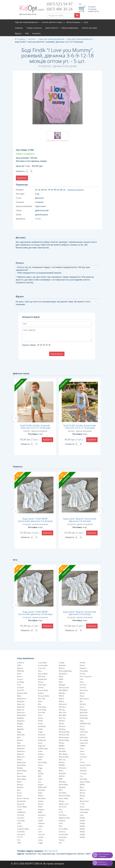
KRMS (40, 812)
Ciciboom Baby (23, 829)
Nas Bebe (63, 793)
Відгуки (18, 33)
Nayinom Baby (65, 796)
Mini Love (63, 712)
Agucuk (20, 668)
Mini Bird (62, 707)
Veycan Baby (85, 782)
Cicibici (20, 826)
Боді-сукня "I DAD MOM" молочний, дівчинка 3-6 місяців (35, 520)
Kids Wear (42, 798)
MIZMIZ (62, 765)
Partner (62, 840)
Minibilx (62, 721)
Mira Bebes (63, 754)
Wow (82, 798)
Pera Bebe (84, 671)
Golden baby (43, 749)
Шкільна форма (73, 22)
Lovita (40, 840)
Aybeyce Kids (22, 693)
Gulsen (41, 757)
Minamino (63, 704)
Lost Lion (41, 834)
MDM (61, 679)
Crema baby (43, 665)
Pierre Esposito (86, 676)
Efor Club (42, 699)
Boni (19, 790)
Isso (40, 782)
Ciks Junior (21, 834)
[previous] (16, 418)
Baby (19, 696)
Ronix (82, 707)
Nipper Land (64, 804)
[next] (99, 418)
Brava (19, 796)
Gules (40, 751)
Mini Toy (62, 718)
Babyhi (20, 726)
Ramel (82, 693)
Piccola (82, 674)
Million (61, 701)
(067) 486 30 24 (60, 9)
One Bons (63, 815)
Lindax (41, 826)
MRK (61, 779)
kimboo (41, 801)
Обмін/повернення (70, 28)
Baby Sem (21, 712)
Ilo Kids (41, 773)
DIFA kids (42, 676)
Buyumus (21, 804)
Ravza (82, 696)
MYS (61, 790)
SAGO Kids (84, 718)
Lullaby (62, 663)
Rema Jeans (84, 699)
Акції (86, 22)
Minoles (62, 749)
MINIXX (62, 746)
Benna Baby (22, 771)
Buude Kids (21, 801)
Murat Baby (63, 785)
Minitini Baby (64, 740)
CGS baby (21, 821)
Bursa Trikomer (23, 798)
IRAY (40, 776)
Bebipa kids (22, 762)
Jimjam (41, 785)
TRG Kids (83, 771)
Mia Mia (62, 693)
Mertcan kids (64, 688)
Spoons (83, 735)
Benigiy (20, 768)
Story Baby (84, 740)
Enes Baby (42, 707)
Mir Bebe (62, 751)
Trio (81, 776)
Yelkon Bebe (85, 809)
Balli (19, 737)
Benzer (20, 773)
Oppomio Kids (64, 818)
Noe (60, 809)
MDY (61, 682)
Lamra (41, 818)
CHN (19, 823)
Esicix (40, 715)
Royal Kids (84, 712)
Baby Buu (21, 701)
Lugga (40, 843)
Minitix (61, 743)
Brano (19, 793)
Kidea (40, 793)
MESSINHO (63, 690)
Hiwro (40, 765)
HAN (40, 760)
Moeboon (63, 768)
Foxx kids (41, 737)
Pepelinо (83, 668)
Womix (82, 793)
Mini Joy (62, 710)
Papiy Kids (63, 837)
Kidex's (41, 796)
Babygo (20, 724)
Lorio (40, 832)
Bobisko (20, 787)
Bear (19, 743)
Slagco (82, 729)
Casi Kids (21, 815)
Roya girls (84, 710)
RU (80, 4)
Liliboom (41, 823)
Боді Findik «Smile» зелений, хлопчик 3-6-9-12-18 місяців (35, 427)
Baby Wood (22, 715)
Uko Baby (83, 779)
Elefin (40, 701)
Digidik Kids (42, 679)
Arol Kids (21, 688)
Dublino (41, 693)
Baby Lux (21, 710)
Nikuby (62, 801)
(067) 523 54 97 (60, 4)
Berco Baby (22, 776)
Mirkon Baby (64, 757)
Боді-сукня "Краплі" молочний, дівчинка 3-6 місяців (80, 520)
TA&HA (83, 746)
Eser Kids (42, 712)
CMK (19, 843)
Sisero (82, 726)
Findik (40, 729)
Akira (19, 674)
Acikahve (21, 663)
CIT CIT (20, 837)
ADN (19, 665)
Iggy (40, 771)
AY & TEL (21, 690)
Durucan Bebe (44, 696)
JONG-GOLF (42, 787)
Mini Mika (63, 715)
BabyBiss (21, 718)
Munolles (62, 782)
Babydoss (21, 721)
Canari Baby (22, 807)
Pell (60, 843)
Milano (62, 699)
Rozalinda (84, 715)
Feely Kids (42, 726)
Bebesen (21, 754)
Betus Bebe (22, 779)
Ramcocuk (84, 690)
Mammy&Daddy (65, 671)
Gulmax (41, 754)
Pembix (83, 663)
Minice (61, 724)
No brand (63, 807)
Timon (82, 754)
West (82, 787)
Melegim (62, 685)
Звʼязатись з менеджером (103, 863)
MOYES (62, 776)
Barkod (20, 740)
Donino (41, 688)
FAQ (27, 33)
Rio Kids (83, 704)
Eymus (41, 718)
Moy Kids (62, 773)
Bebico (20, 760)
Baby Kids (21, 707)
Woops (82, 796)
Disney (41, 682)
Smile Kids (84, 732)
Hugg (40, 768)
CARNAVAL (21, 812)
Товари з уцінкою (34, 28)
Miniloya (62, 729)
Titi (81, 760)
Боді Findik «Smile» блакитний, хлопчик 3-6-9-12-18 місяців (80, 427)
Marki (61, 676)
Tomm (82, 762)
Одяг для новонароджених (27, 22)
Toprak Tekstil (85, 765)
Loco (40, 829)
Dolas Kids (42, 685)
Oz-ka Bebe (63, 829)
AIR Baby (21, 671)
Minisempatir (64, 737)
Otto (61, 826)
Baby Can (21, 704)
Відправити (57, 354)
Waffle (82, 785)
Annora (20, 679)
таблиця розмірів (75, 190)
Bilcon (19, 782)
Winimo (83, 790)
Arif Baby (21, 682)
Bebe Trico (21, 746)
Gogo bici (42, 746)
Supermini (84, 743)
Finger (40, 732)
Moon (61, 771)
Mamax (62, 668)
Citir (19, 840)
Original (62, 821)
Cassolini (21, 818)
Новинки (19, 28)
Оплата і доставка (89, 28)
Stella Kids (84, 737)
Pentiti (82, 665)
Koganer (41, 809)
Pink (81, 679)
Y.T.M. (82, 804)
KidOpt (82, 818)
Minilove (62, 726)
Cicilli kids (21, 832)
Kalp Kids (41, 790)
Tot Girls (83, 768)
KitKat (40, 807)
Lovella (41, 837)
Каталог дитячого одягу (52, 22)
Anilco (19, 676)
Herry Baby (42, 762)
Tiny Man (83, 757)
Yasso (82, 807)
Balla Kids (21, 735)
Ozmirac (62, 832)
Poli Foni (83, 685)
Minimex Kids (64, 735)
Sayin (82, 721)
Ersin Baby (42, 710)
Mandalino (63, 674)
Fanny (40, 724)
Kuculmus (42, 815)
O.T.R (61, 812)
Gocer (40, 743)
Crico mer (42, 668)
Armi (19, 685)
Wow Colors (84, 801)
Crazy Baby (42, 663)
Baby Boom (22, 699)
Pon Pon (83, 688)
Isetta (40, 779)
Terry (82, 749)
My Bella (62, 787)
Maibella (62, 665)
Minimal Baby (64, 732)
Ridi (81, 701)
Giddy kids (42, 740)
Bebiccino (21, 757)
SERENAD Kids (85, 724)
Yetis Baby (84, 812)
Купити (47, 440)
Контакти (36, 33)
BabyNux (21, 729)
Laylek (40, 821)
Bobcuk (20, 785)
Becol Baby (21, 765)
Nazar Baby (63, 798)
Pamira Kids (63, 834)
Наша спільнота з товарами (104, 855)
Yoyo (82, 815)
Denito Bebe (43, 674)
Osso (61, 823)
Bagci (19, 732)
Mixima (62, 762)
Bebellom (21, 749)
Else (40, 704)
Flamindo (42, 735)
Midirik (62, 696)
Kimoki (41, 804)
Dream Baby (43, 690)
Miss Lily (62, 760)
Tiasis (82, 751)
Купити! (22, 178)
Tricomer (83, 773)
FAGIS (40, 721)
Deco (40, 671)
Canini (20, 809)
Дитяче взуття (52, 28)
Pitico (82, 682)
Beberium (21, 751)
